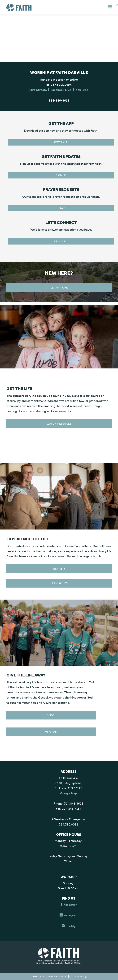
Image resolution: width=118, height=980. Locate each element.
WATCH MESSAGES (59, 423)
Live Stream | (40, 90)
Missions (51, 732)
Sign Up (61, 175)
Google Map (69, 793)
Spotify (69, 926)
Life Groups (59, 583)
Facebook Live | (63, 90)
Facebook (69, 904)
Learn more (59, 287)
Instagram (69, 915)
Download (61, 142)
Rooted (59, 569)
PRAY (61, 208)
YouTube (82, 90)
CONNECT (61, 241)
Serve (51, 715)
